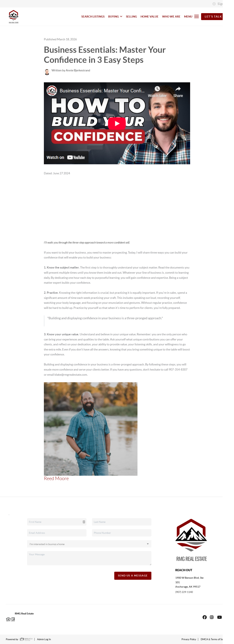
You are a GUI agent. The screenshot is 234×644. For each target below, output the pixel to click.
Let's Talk (213, 17)
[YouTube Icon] (220, 617)
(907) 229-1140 (184, 592)
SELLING (131, 17)
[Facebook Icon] (205, 617)
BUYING (115, 17)
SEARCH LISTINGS (93, 17)
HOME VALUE (150, 17)
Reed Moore (56, 478)
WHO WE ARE (171, 17)
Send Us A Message (133, 576)
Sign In (220, 4)
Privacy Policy (189, 639)
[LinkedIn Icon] (226, 617)
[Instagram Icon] (212, 617)
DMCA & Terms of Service (214, 639)
